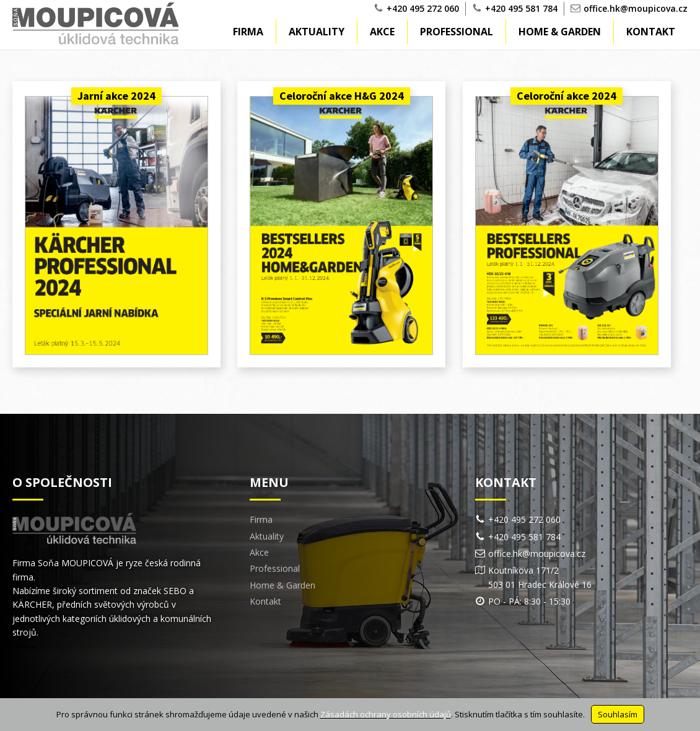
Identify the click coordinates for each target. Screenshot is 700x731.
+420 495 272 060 (423, 8)
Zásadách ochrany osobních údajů (386, 714)
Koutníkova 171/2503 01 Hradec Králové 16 (540, 577)
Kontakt (651, 32)
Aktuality (317, 32)
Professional (457, 32)
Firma (248, 32)
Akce (382, 32)
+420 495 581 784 (521, 8)
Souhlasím (618, 714)
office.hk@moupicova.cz (636, 8)
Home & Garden (560, 32)
